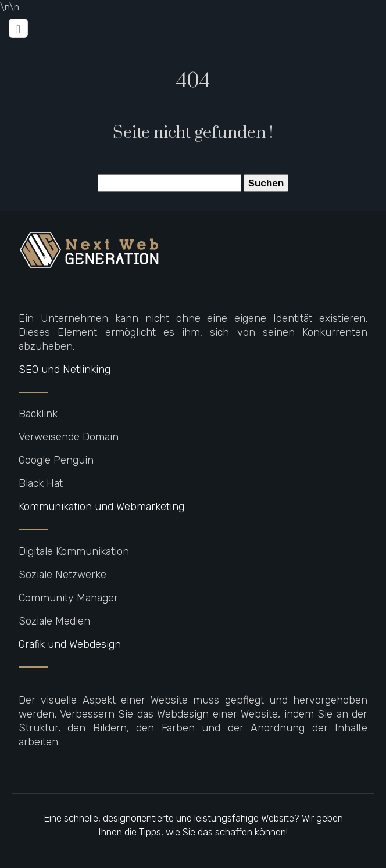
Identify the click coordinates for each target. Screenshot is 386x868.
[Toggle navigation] (18, 28)
